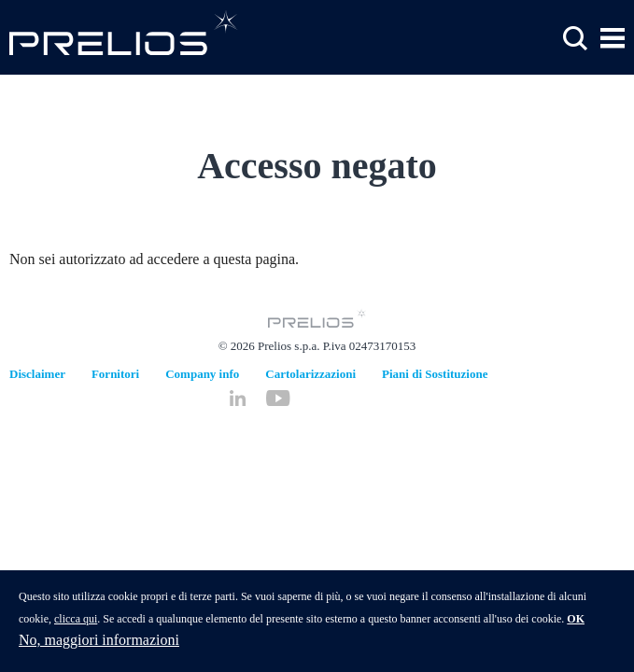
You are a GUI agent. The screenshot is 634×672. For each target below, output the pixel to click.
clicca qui (76, 623)
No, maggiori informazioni (99, 644)
